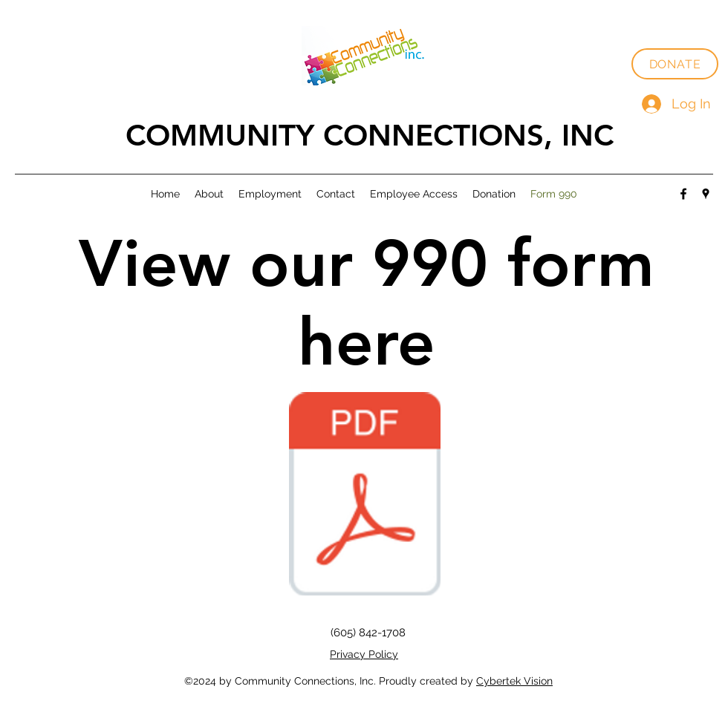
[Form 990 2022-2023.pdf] (365, 496)
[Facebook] (683, 194)
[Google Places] (706, 194)
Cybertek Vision (514, 681)
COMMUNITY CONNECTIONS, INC (370, 135)
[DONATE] (675, 64)
